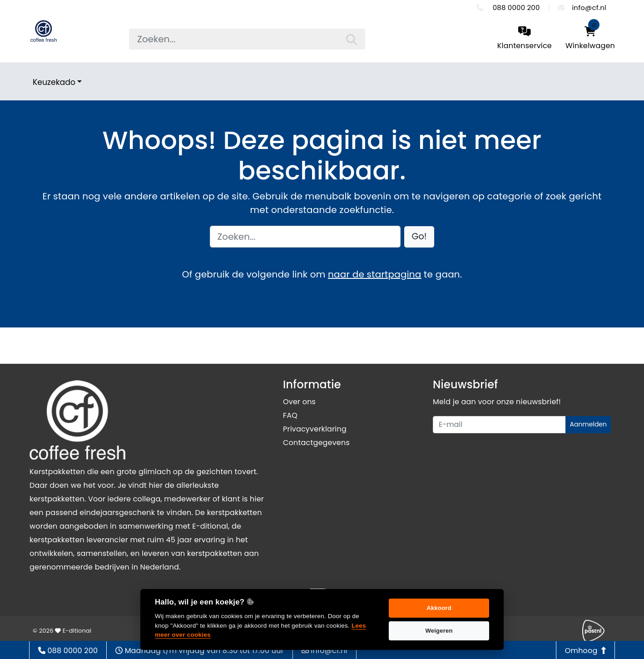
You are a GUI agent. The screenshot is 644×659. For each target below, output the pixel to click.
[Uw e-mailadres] (499, 425)
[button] (419, 237)
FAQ (290, 415)
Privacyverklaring (315, 429)
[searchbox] (247, 39)
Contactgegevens (316, 443)
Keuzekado (54, 82)
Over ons (299, 402)
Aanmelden (588, 424)
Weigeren (439, 631)
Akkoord (439, 608)
